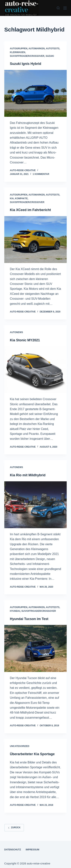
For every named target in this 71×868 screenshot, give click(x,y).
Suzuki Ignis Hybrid (26, 64)
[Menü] (65, 8)
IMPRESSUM (33, 850)
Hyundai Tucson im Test (29, 619)
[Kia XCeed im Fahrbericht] (36, 240)
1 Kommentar (41, 174)
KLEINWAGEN (18, 52)
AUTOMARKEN (37, 49)
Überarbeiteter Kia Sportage (32, 754)
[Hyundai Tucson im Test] (36, 648)
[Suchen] (58, 8)
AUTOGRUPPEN (19, 49)
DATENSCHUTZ (13, 850)
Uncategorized (20, 746)
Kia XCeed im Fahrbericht (30, 210)
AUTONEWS (16, 332)
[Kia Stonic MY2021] (36, 370)
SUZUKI (50, 56)
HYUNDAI (15, 611)
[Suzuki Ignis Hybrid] (36, 93)
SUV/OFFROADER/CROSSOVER (27, 56)
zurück (14, 828)
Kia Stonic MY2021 (25, 340)
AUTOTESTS (53, 49)
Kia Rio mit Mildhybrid (28, 475)
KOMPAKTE (21, 198)
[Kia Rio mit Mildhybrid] (36, 505)
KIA (12, 198)
